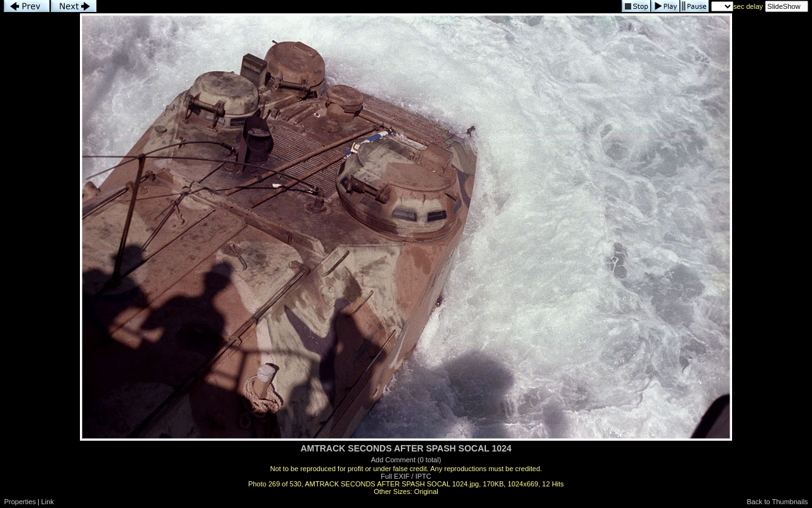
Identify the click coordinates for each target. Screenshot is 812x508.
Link (48, 502)
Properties (20, 502)
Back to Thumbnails (777, 502)
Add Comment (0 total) (406, 460)
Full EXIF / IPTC (406, 476)
